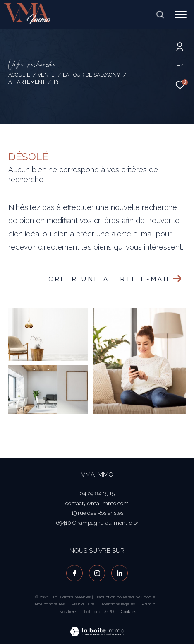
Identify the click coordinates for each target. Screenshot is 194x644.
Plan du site (84, 604)
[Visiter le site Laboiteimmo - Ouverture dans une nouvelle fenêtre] (97, 626)
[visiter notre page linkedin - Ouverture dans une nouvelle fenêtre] (120, 573)
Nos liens (69, 611)
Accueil (19, 75)
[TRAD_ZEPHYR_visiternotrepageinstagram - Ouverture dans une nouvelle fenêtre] (97, 573)
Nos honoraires (50, 604)
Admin (149, 604)
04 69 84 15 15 (97, 493)
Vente (46, 75)
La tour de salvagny (92, 75)
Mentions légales (119, 604)
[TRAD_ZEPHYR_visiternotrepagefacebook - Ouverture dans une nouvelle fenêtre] (74, 573)
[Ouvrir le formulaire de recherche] (160, 14)
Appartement (27, 82)
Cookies (128, 611)
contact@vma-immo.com (97, 503)
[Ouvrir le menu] (181, 14)
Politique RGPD (99, 611)
